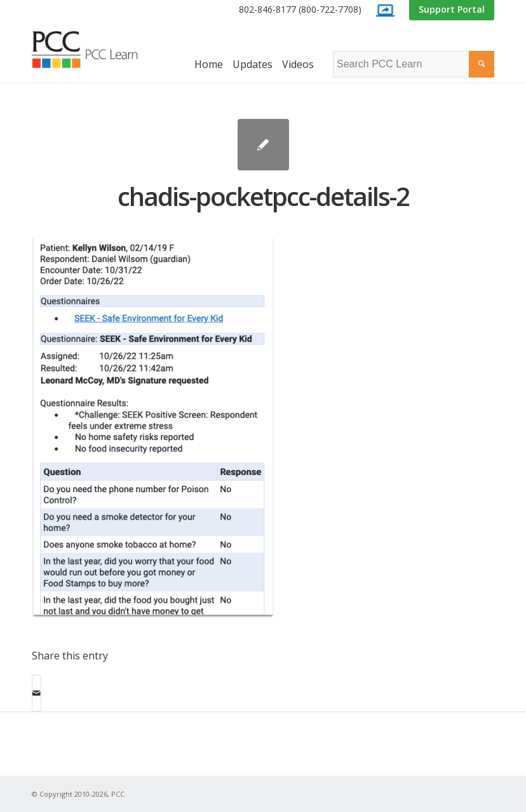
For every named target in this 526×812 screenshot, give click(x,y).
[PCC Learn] (95, 50)
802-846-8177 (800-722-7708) (300, 9)
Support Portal (452, 9)
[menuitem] (300, 10)
